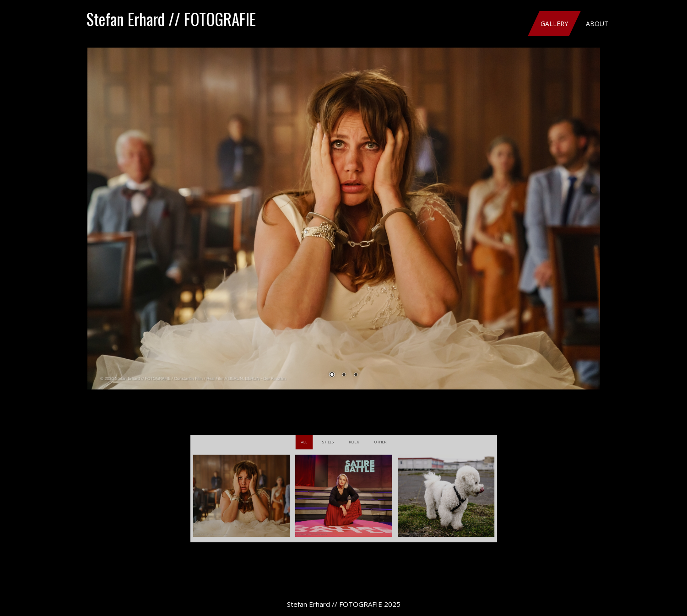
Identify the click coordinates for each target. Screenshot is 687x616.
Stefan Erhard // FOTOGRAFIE (171, 19)
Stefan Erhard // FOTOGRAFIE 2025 (344, 604)
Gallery (554, 24)
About (597, 24)
